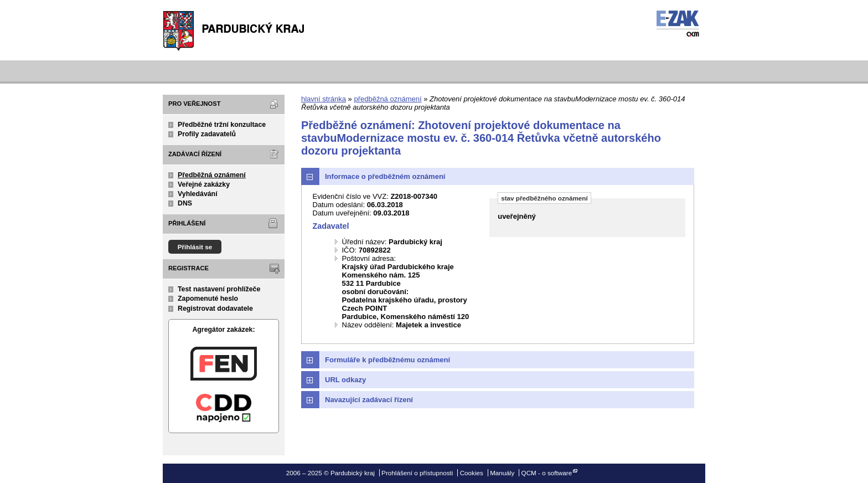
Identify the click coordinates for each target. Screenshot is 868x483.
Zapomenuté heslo (208, 299)
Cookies (472, 473)
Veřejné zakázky (204, 184)
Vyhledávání (198, 194)
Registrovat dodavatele (215, 309)
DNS (185, 203)
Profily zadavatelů (207, 134)
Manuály (502, 473)
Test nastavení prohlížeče (219, 289)
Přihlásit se (195, 247)
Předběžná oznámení (212, 175)
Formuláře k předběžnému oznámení (387, 360)
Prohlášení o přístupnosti (417, 473)
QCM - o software (547, 473)
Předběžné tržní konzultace (222, 125)
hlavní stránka (324, 99)
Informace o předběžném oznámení (385, 176)
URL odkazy (345, 380)
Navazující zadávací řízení (369, 400)
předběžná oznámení (387, 99)
